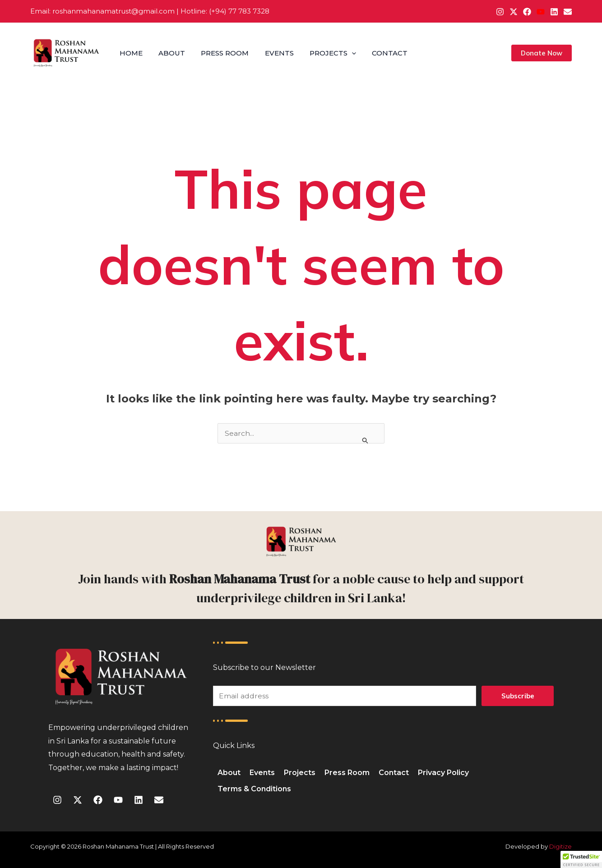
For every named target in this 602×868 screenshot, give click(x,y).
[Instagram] (500, 12)
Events (274, 53)
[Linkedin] (554, 12)
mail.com (159, 11)
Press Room (221, 53)
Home (130, 53)
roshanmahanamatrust (92, 11)
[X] (514, 12)
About (169, 53)
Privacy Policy (443, 773)
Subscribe (518, 696)
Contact (382, 53)
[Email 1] (568, 12)
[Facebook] (527, 12)
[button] (542, 53)
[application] (345, 53)
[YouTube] (541, 12)
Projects (326, 53)
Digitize (560, 846)
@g (137, 11)
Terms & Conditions (254, 789)
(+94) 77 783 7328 (239, 11)
